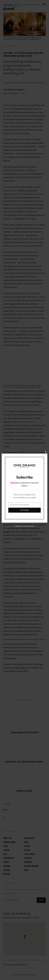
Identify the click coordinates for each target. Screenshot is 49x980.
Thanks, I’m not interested (24, 526)
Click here (14, 483)
